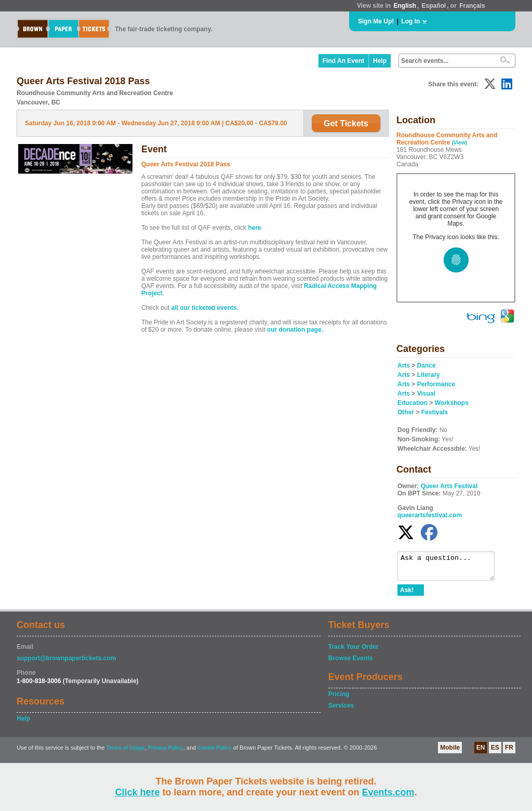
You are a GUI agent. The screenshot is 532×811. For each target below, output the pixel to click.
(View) (460, 143)
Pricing (339, 699)
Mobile (450, 752)
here (254, 228)
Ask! (407, 595)
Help (380, 61)
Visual (426, 394)
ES (495, 752)
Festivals (435, 412)
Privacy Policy (166, 753)
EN (481, 752)
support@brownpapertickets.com (66, 663)
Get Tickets (346, 123)
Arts (404, 365)
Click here (137, 792)
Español (434, 6)
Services (341, 710)
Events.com (388, 792)
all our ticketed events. (204, 308)
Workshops (452, 403)
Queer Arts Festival (449, 486)
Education (413, 403)
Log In (410, 21)
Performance (436, 384)
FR (509, 752)
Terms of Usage (125, 753)
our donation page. (295, 330)
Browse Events (351, 663)
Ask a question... (451, 568)
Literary (429, 375)
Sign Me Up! (376, 21)
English (404, 6)
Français (472, 6)
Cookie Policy (215, 753)
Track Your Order (354, 651)
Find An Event (343, 61)
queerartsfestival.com (430, 515)
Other (406, 412)
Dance (427, 365)
